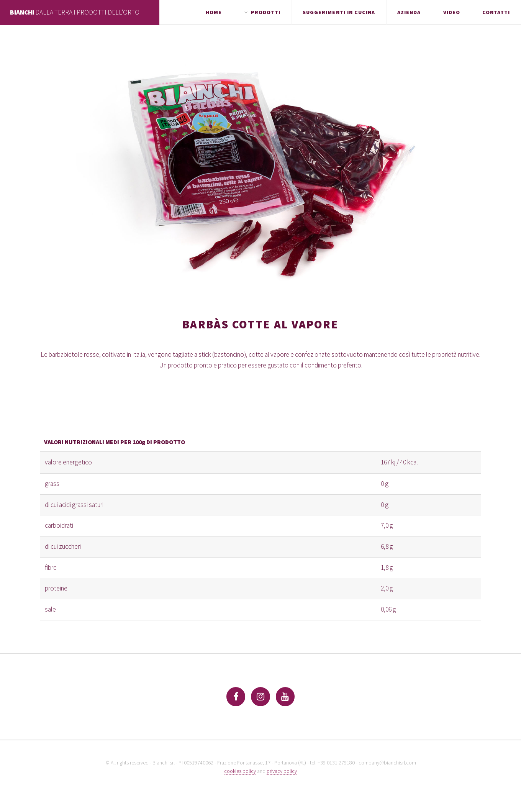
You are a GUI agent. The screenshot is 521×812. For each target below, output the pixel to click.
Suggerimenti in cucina (339, 12)
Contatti (496, 12)
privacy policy (282, 771)
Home (214, 12)
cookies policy (240, 771)
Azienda (409, 12)
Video (452, 12)
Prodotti (266, 12)
